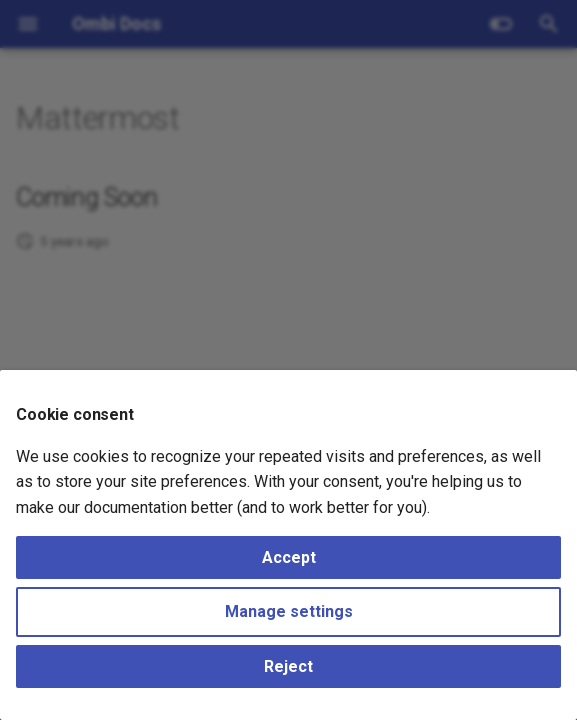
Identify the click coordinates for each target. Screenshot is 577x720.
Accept (289, 557)
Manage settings (289, 611)
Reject (288, 666)
